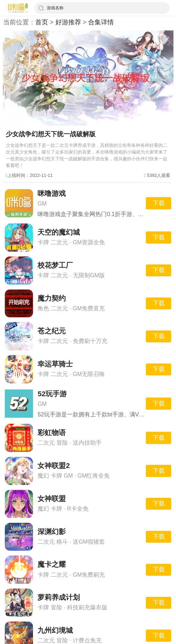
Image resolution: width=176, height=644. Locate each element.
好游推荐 (68, 22)
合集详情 (101, 22)
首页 (42, 22)
